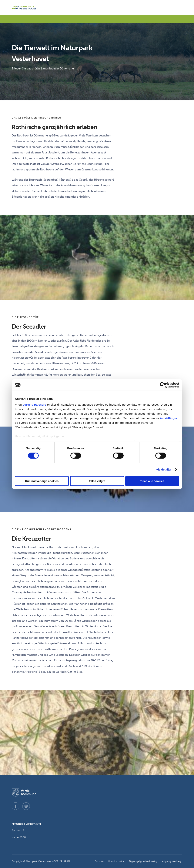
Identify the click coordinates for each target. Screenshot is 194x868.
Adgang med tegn (172, 861)
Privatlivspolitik (116, 861)
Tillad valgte (97, 481)
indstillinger (169, 418)
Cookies (99, 861)
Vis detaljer (164, 469)
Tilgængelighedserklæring (143, 861)
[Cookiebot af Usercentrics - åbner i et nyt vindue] (163, 385)
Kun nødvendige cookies (42, 481)
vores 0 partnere (34, 405)
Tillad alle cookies (152, 481)
